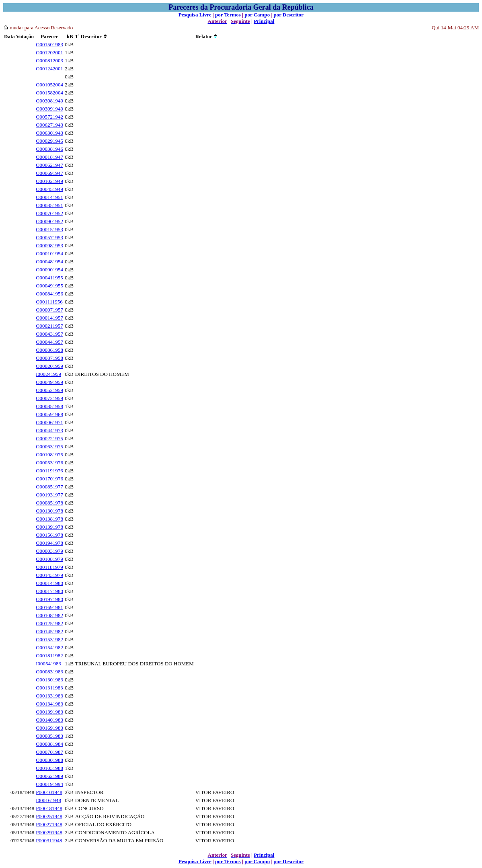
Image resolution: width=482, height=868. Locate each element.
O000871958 (49, 358)
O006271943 (49, 125)
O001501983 (49, 44)
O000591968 (49, 414)
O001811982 (49, 656)
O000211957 (49, 326)
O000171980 (49, 591)
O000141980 (49, 583)
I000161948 (48, 800)
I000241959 (48, 374)
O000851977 (49, 487)
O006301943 (49, 133)
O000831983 (49, 672)
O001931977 (49, 495)
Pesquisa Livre (195, 15)
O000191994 (49, 784)
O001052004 (49, 85)
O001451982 (49, 631)
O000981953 (49, 245)
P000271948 (49, 824)
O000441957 (49, 342)
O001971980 (49, 599)
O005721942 (49, 117)
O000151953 (49, 229)
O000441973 (49, 430)
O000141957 (49, 318)
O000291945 (49, 141)
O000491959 (49, 382)
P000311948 (49, 840)
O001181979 (49, 567)
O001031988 (49, 768)
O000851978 (49, 503)
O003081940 (49, 101)
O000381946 (49, 149)
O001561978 (49, 535)
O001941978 (49, 543)
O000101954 (49, 253)
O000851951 (49, 205)
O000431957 (49, 334)
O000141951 (49, 197)
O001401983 (49, 720)
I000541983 (48, 664)
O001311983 (49, 688)
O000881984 (49, 744)
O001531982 (49, 639)
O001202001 (49, 52)
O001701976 (49, 479)
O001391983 (49, 712)
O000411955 (49, 278)
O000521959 (49, 390)
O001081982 (49, 615)
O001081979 (49, 559)
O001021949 (49, 181)
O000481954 (49, 262)
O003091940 (49, 109)
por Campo (257, 15)
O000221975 (49, 438)
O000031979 (49, 551)
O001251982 (49, 623)
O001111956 (49, 302)
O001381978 (49, 519)
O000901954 (49, 270)
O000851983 (49, 736)
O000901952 (49, 221)
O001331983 (49, 696)
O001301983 (49, 680)
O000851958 (49, 406)
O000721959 (49, 398)
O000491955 (49, 286)
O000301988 (49, 760)
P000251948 (49, 816)
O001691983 (49, 728)
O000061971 (49, 422)
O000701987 (49, 752)
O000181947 (49, 157)
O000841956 (49, 294)
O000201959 (49, 366)
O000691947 (49, 173)
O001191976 (49, 471)
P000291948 (49, 832)
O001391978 (49, 527)
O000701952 (49, 213)
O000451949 (49, 189)
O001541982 (49, 647)
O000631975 (49, 446)
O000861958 (49, 350)
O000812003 (49, 61)
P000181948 (49, 808)
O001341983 (49, 704)
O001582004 (49, 93)
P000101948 (49, 792)
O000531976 (49, 463)
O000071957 (49, 310)
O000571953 (49, 237)
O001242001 (49, 69)
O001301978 (49, 511)
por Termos (228, 15)
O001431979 (49, 575)
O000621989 (49, 776)
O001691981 (49, 607)
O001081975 (49, 455)
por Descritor (289, 15)
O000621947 (49, 165)
